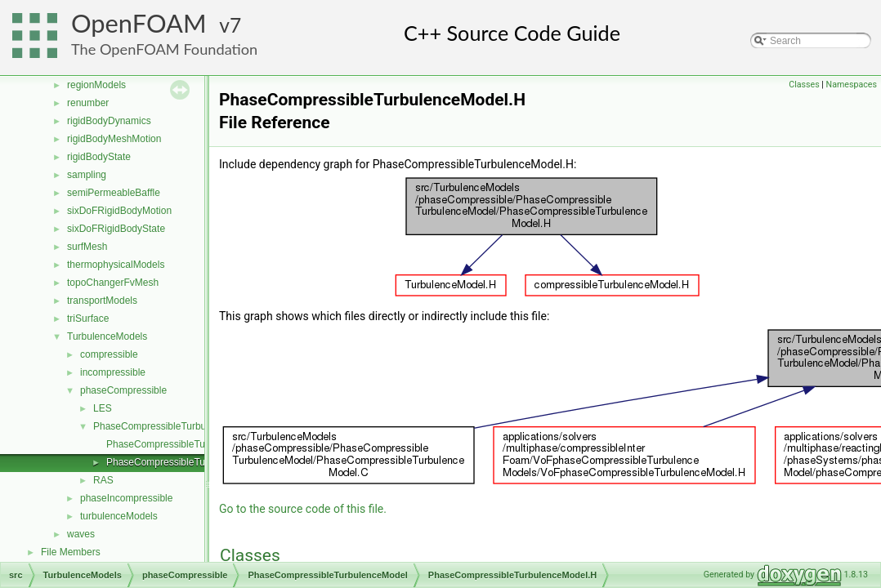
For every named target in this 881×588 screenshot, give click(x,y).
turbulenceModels (119, 516)
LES (103, 408)
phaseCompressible (123, 390)
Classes (804, 85)
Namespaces (852, 85)
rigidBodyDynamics (109, 121)
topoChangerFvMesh (113, 283)
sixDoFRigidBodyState (116, 229)
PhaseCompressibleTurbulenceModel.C (193, 444)
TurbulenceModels (107, 336)
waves (81, 534)
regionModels (96, 85)
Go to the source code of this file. (303, 509)
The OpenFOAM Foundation (164, 49)
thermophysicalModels (116, 265)
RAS (103, 480)
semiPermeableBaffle (114, 193)
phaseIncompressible (126, 498)
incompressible (113, 372)
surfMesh (87, 247)
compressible (109, 354)
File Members (71, 552)
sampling (87, 175)
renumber (88, 103)
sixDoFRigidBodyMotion (119, 211)
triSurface (88, 318)
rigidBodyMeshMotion (114, 139)
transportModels (102, 301)
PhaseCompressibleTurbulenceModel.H (193, 462)
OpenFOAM (139, 23)
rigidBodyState (99, 157)
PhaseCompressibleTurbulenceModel (175, 426)
